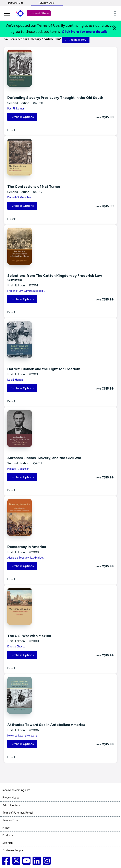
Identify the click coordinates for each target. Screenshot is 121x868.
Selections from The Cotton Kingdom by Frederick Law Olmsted (55, 278)
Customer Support (13, 850)
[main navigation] (7, 13)
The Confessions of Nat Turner (34, 187)
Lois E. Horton (15, 380)
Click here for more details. (85, 32)
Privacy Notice (11, 798)
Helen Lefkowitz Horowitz (22, 736)
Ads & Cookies (11, 805)
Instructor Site (16, 3)
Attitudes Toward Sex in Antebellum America (46, 725)
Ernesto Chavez (16, 647)
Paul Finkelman (16, 109)
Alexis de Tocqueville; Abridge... (26, 558)
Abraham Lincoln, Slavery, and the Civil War (44, 458)
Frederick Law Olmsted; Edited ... (26, 291)
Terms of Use (10, 820)
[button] (116, 13)
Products (8, 835)
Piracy (6, 828)
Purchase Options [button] (22, 117)
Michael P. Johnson (18, 469)
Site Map (8, 843)
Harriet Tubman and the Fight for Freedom (44, 369)
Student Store (47, 3)
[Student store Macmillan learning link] (23, 13)
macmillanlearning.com (16, 790)
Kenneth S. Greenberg (20, 197)
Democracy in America (27, 547)
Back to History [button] (75, 40)
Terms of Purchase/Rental (18, 813)
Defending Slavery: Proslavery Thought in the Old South (55, 98)
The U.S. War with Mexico (29, 636)
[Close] (114, 29)
